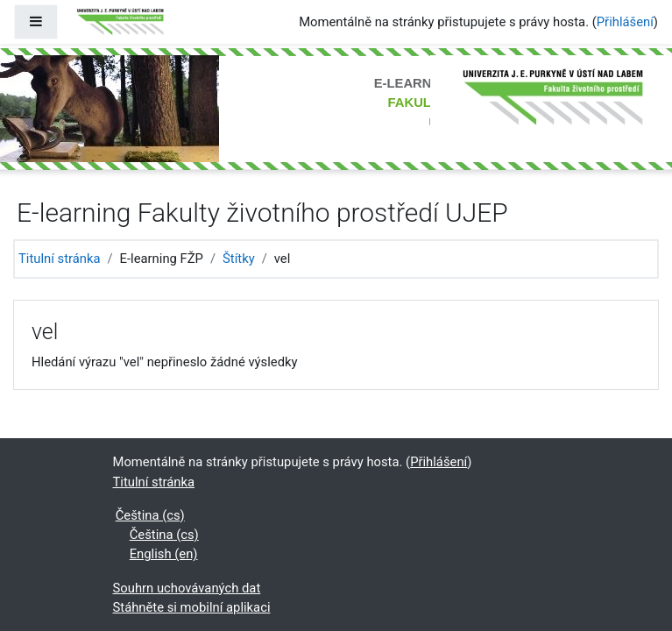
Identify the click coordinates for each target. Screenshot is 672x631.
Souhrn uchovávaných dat (187, 588)
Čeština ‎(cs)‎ (150, 515)
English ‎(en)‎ (164, 554)
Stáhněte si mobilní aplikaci (192, 607)
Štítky (239, 259)
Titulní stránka (60, 259)
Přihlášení (625, 22)
